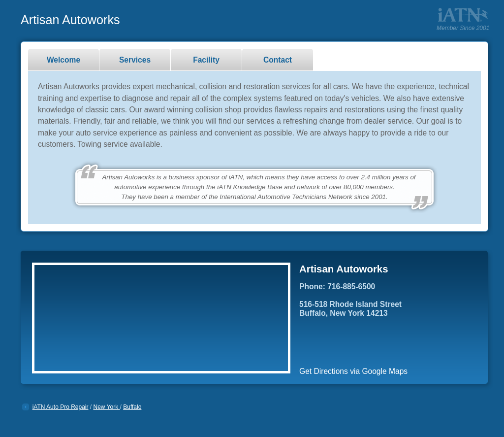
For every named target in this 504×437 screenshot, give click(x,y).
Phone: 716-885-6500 (337, 286)
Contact (278, 60)
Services (135, 60)
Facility (206, 60)
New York (107, 407)
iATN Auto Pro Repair (61, 407)
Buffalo (132, 407)
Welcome (63, 60)
